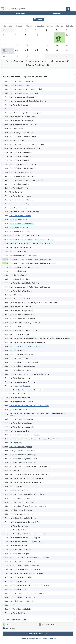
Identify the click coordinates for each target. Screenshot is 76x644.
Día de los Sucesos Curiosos (20, 216)
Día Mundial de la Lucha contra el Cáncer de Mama (29, 406)
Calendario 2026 (19, 13)
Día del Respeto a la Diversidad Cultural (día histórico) (30, 260)
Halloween (13, 606)
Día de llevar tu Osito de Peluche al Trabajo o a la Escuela (31, 240)
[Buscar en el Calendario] (68, 9)
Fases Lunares (9, 629)
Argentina (22, 9)
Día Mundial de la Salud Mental (22, 224)
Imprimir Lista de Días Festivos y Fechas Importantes (38, 639)
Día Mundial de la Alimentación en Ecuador (26, 347)
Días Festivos (8, 625)
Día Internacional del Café (19, 86)
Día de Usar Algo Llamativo (20, 386)
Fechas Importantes (46, 625)
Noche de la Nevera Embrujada (21, 602)
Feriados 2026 (57, 13)
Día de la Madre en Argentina (21, 447)
